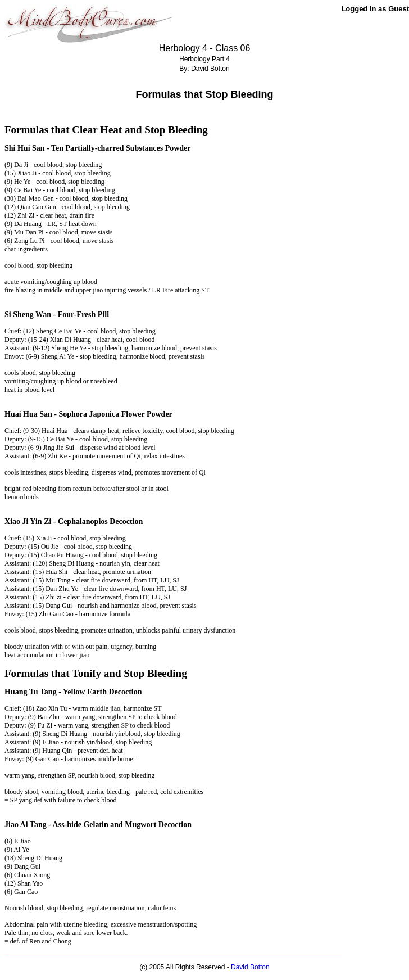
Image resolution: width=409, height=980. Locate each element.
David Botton (250, 967)
